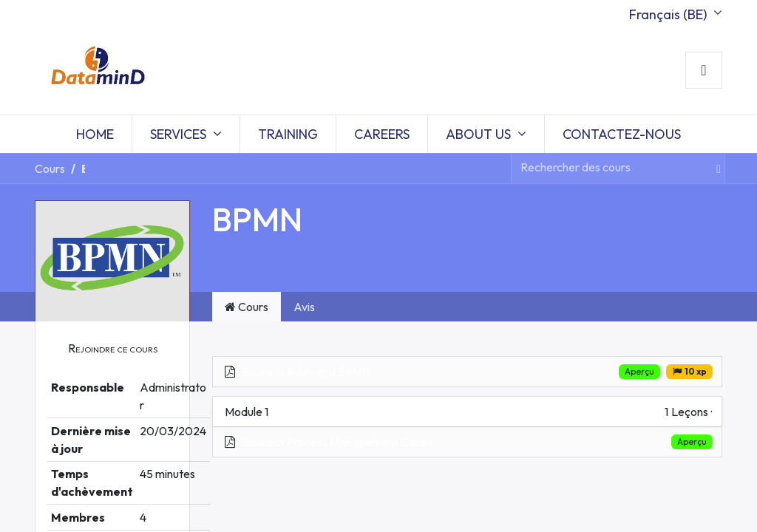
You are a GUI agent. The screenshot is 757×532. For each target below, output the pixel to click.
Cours (50, 168)
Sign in (704, 70)
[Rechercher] (712, 168)
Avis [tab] (304, 307)
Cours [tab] (247, 307)
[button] (112, 348)
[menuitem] (95, 134)
